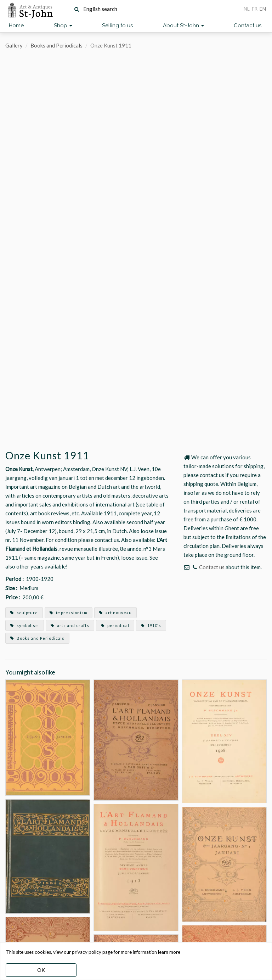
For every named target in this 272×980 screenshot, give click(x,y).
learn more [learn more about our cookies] (169, 952)
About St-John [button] (183, 26)
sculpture (24, 613)
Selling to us (117, 26)
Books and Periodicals (56, 45)
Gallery (14, 45)
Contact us (248, 26)
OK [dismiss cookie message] (41, 970)
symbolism (25, 625)
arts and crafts (70, 625)
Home (16, 26)
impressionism (69, 613)
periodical (115, 625)
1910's (151, 625)
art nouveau (115, 613)
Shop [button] (63, 26)
